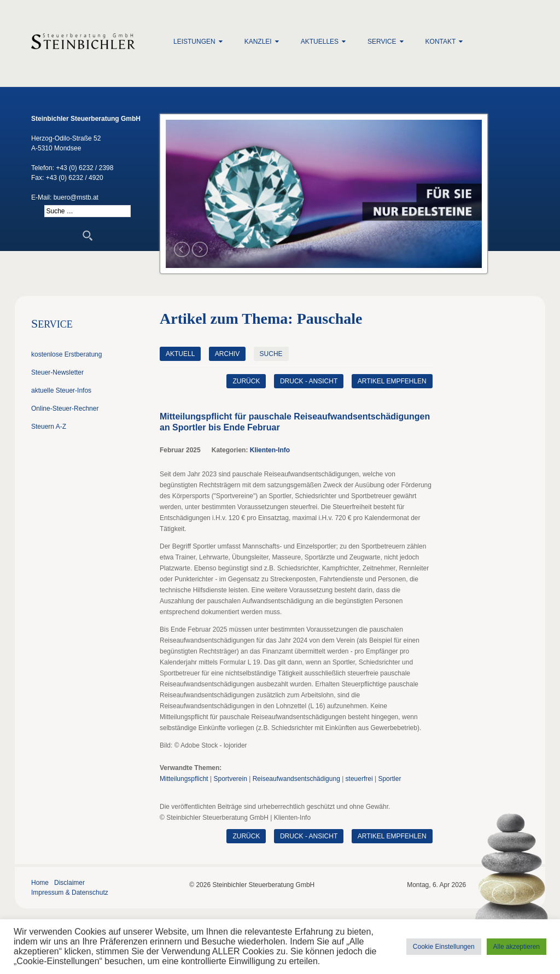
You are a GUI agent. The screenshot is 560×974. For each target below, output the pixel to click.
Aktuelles (320, 42)
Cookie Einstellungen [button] (444, 947)
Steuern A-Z (49, 427)
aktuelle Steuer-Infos (61, 390)
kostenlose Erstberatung (66, 354)
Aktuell (180, 354)
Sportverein (231, 779)
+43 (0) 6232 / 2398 (84, 168)
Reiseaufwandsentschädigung (296, 779)
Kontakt (441, 42)
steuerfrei (359, 779)
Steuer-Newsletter (57, 372)
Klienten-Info (270, 450)
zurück (246, 381)
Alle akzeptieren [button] (517, 947)
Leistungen (194, 42)
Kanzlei (258, 42)
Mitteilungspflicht (184, 779)
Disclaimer (69, 883)
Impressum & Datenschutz (70, 893)
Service (382, 42)
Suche (271, 354)
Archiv (227, 354)
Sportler (389, 779)
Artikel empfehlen (392, 381)
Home (40, 883)
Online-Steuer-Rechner (65, 409)
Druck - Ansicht (309, 381)
